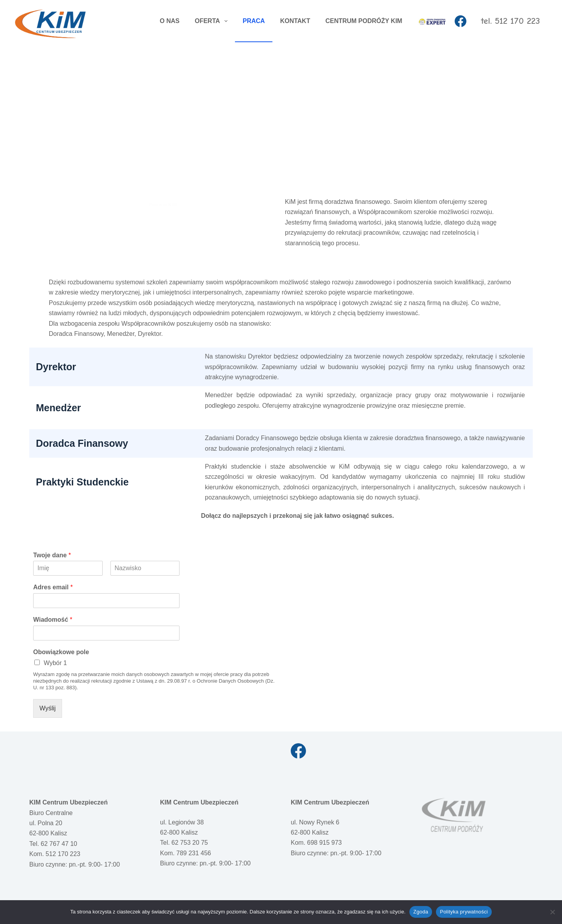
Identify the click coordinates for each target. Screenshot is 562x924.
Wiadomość (53, 620)
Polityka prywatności (464, 912)
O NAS (170, 21)
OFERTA (213, 21)
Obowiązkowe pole (61, 652)
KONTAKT (295, 21)
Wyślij (48, 708)
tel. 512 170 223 (510, 21)
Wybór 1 (55, 663)
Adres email (53, 587)
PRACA (254, 21)
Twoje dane (52, 555)
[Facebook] (461, 21)
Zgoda (421, 912)
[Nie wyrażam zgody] (552, 912)
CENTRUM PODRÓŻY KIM (364, 21)
